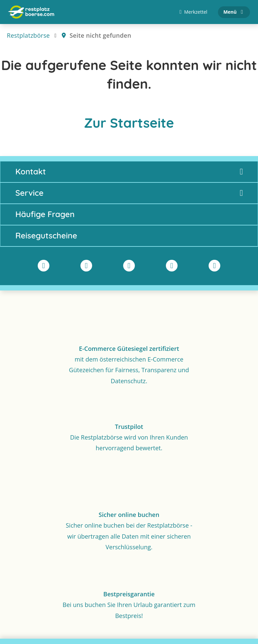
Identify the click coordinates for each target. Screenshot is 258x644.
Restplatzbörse (29, 35)
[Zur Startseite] (31, 12)
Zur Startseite (129, 123)
